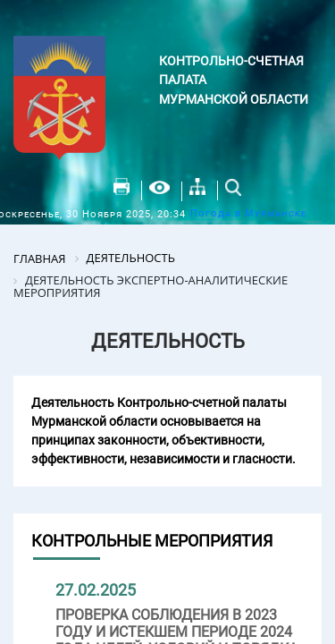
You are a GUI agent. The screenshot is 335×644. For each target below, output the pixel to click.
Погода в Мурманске (248, 213)
